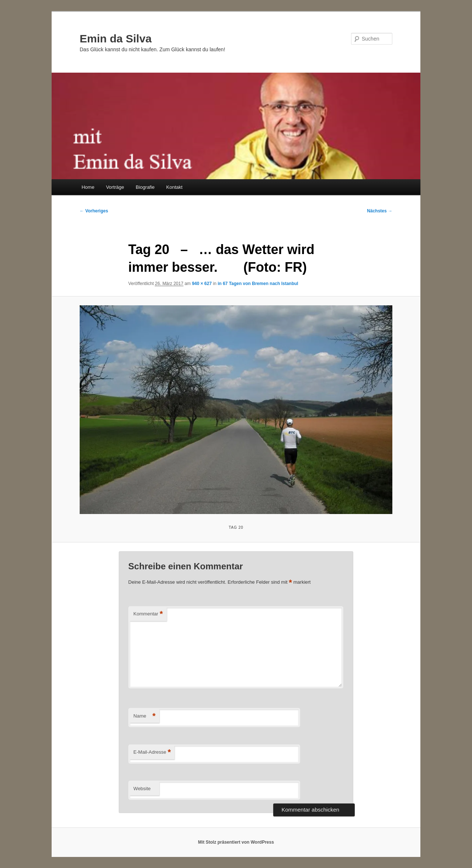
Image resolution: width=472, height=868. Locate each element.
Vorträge (115, 187)
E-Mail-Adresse (152, 752)
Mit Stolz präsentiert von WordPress (236, 842)
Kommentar (148, 614)
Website (142, 789)
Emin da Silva (116, 39)
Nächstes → (380, 211)
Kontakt (174, 187)
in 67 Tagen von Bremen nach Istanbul (258, 284)
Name (145, 716)
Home (88, 187)
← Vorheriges (94, 211)
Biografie (145, 187)
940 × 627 (202, 284)
